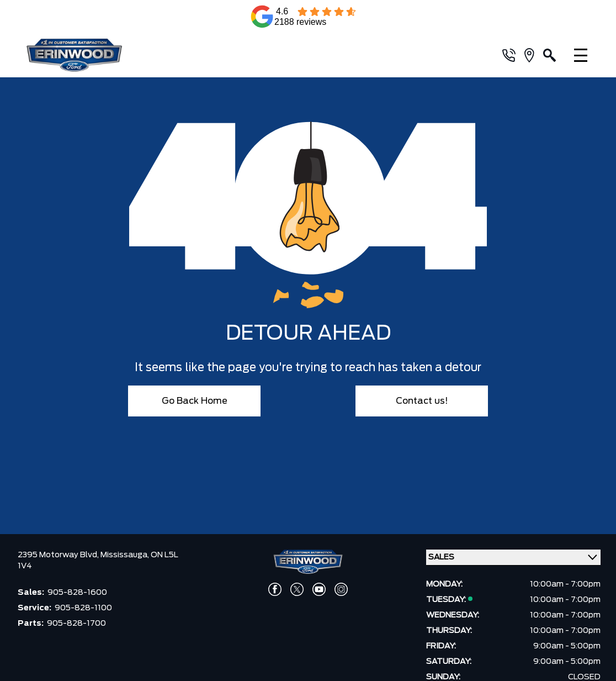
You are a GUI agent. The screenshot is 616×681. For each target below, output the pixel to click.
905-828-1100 (83, 608)
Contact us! (422, 401)
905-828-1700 (76, 624)
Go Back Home (195, 401)
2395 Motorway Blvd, (59, 555)
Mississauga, (126, 555)
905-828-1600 (77, 593)
